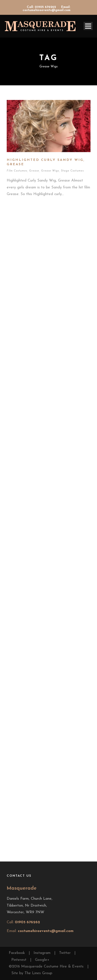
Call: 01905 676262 (42, 7)
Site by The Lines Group (32, 973)
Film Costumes (17, 171)
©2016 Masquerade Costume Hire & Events (46, 967)
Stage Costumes (72, 171)
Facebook (17, 953)
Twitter (65, 953)
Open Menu (88, 26)
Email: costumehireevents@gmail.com (47, 9)
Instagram (42, 953)
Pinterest (19, 960)
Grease (34, 171)
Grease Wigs (50, 171)
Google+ (42, 960)
